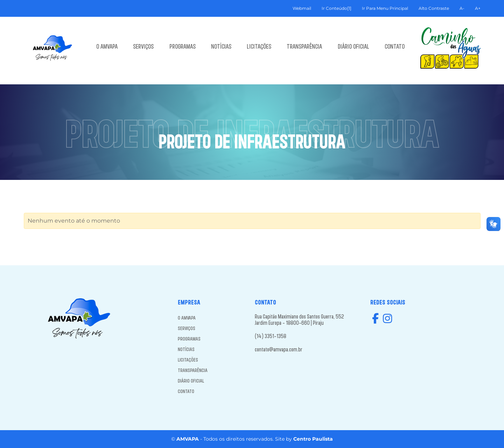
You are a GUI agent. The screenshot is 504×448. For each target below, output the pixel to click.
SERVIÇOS (143, 46)
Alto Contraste (434, 8)
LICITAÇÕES (259, 46)
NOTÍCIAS (221, 46)
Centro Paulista (313, 439)
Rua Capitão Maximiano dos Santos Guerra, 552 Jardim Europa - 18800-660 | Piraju (299, 320)
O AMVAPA (107, 46)
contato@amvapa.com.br (279, 349)
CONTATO (395, 46)
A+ (478, 8)
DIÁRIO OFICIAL (353, 46)
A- (462, 8)
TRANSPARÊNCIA (304, 46)
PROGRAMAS (183, 46)
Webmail (302, 8)
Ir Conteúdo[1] (337, 8)
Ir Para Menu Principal (385, 8)
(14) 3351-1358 (271, 336)
